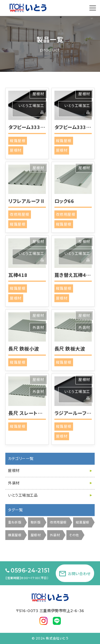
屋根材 (38, 94)
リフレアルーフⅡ (27, 201)
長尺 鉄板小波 (24, 348)
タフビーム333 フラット (33, 127)
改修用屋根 (20, 214)
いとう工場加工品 (23, 495)
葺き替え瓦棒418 (73, 275)
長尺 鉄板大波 (70, 348)
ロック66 (64, 201)
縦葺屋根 (18, 141)
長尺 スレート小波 (28, 413)
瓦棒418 (18, 275)
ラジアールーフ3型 (75, 413)
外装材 (38, 327)
